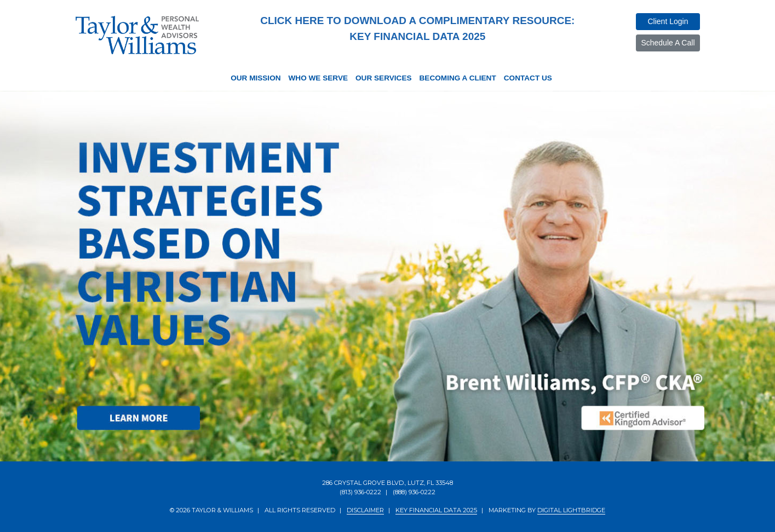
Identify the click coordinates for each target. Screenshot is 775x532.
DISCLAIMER (365, 510)
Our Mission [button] (256, 78)
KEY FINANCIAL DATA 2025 (436, 510)
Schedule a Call (668, 43)
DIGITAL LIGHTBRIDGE (571, 510)
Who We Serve (318, 78)
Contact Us (528, 78)
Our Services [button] (383, 78)
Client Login (668, 21)
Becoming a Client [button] (458, 78)
